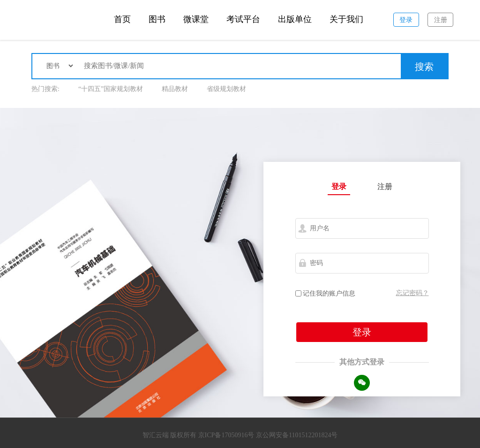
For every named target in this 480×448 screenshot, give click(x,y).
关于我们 (346, 19)
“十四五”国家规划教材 (111, 89)
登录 (339, 186)
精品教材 (175, 89)
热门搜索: (45, 89)
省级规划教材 (226, 89)
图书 (157, 19)
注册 (385, 186)
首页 (122, 19)
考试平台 (243, 19)
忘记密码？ (412, 293)
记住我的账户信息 (326, 293)
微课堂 (196, 19)
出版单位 (295, 19)
